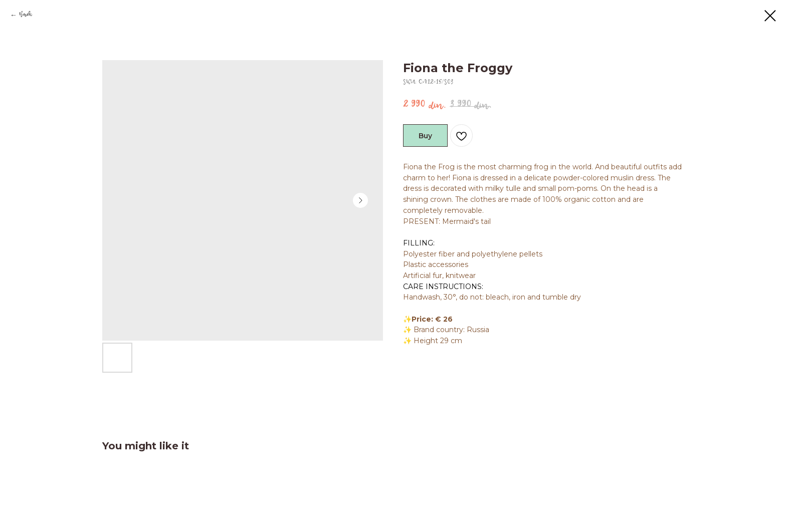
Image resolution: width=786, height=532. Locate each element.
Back (25, 16)
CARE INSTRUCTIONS (442, 287)
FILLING (418, 243)
